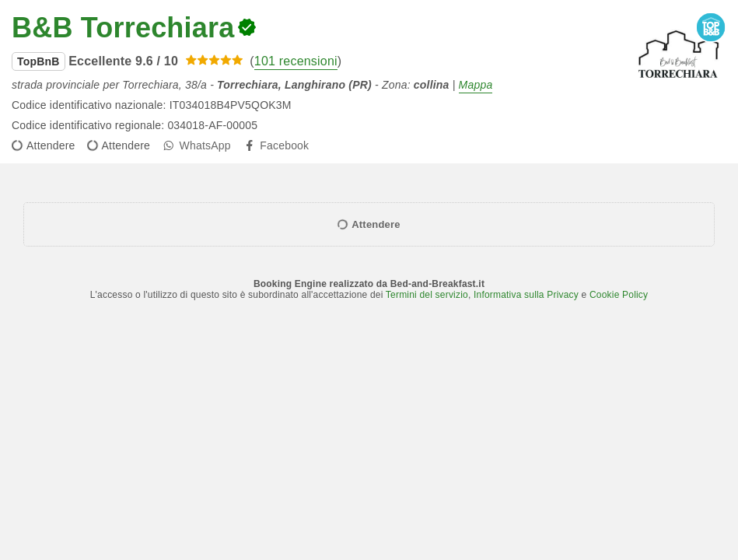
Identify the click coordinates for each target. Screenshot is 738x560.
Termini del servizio (427, 295)
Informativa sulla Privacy (526, 295)
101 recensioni (296, 61)
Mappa (476, 85)
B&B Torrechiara (123, 28)
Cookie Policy (619, 295)
